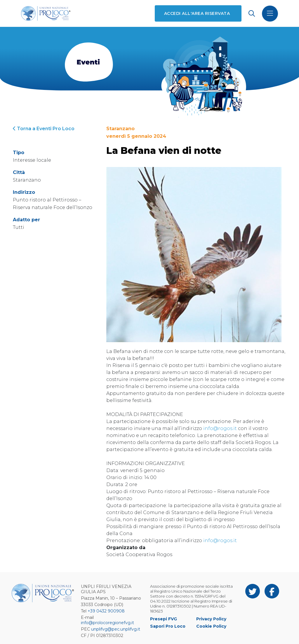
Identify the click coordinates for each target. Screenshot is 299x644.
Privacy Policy (211, 619)
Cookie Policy (211, 626)
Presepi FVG (164, 619)
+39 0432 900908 (106, 611)
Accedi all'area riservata (197, 13)
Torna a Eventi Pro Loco (44, 129)
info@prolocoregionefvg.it (107, 623)
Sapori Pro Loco (168, 626)
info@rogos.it (220, 428)
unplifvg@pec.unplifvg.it (116, 629)
